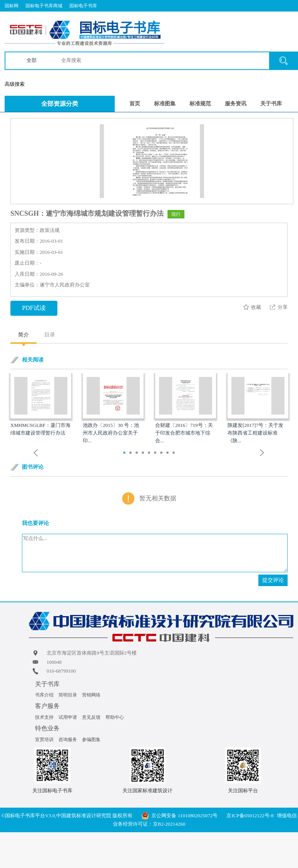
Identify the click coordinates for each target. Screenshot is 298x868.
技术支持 (44, 717)
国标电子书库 (83, 6)
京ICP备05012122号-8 (250, 816)
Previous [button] (36, 453)
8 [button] (168, 453)
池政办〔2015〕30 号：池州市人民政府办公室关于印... (111, 433)
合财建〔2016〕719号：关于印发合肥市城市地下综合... (184, 433)
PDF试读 (34, 308)
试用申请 (68, 717)
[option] (41, 405)
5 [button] (150, 453)
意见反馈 (91, 717)
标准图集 (165, 104)
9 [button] (175, 453)
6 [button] (156, 453)
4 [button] (144, 453)
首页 (135, 104)
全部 (32, 60)
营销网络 (91, 695)
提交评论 (273, 580)
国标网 (12, 6)
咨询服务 (68, 740)
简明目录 (68, 695)
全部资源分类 (60, 104)
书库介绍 (44, 695)
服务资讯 (236, 104)
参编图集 (91, 740)
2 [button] (131, 453)
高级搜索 (15, 84)
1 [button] (125, 453)
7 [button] (162, 453)
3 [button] (138, 453)
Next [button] (262, 453)
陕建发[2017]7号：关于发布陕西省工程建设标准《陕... (255, 433)
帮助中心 (115, 717)
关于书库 (271, 104)
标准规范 (200, 104)
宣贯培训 (44, 740)
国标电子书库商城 (44, 6)
